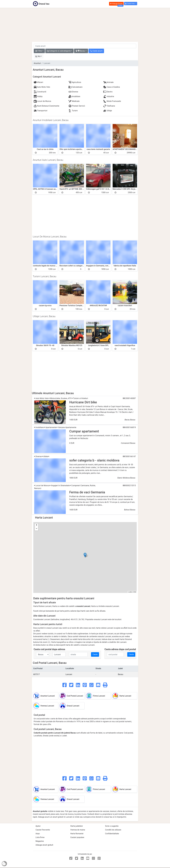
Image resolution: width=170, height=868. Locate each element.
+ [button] (37, 525)
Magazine (40, 841)
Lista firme (40, 837)
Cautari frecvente (43, 830)
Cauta (95, 654)
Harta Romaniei (77, 834)
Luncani (69, 674)
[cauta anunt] (85, 46)
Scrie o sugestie (112, 826)
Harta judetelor (77, 826)
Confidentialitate (112, 834)
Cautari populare (77, 837)
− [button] (37, 529)
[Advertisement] (85, 25)
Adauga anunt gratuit (44, 845)
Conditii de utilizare (113, 830)
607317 (36, 674)
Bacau (121, 674)
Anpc (38, 834)
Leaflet (130, 592)
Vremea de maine (78, 830)
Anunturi (37, 63)
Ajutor (38, 826)
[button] (131, 4)
